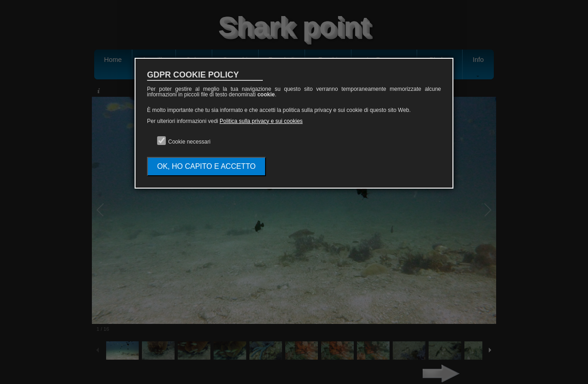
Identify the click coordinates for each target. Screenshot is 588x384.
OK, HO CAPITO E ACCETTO (206, 166)
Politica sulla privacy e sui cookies (261, 121)
